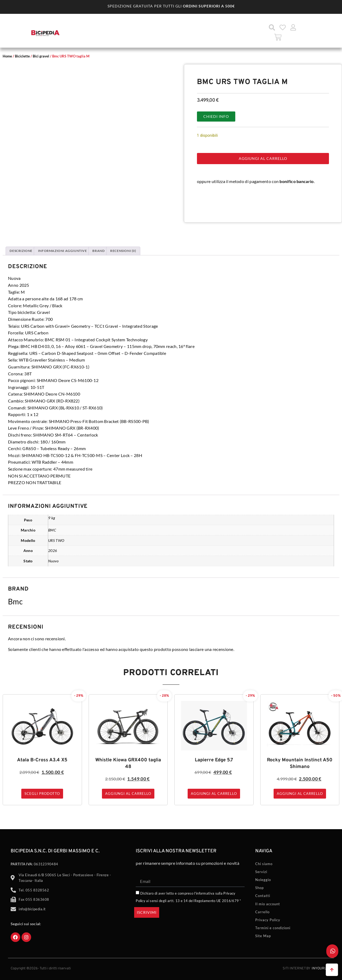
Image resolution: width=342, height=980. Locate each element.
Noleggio (263, 880)
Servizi (261, 872)
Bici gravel (41, 56)
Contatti (263, 896)
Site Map (263, 936)
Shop (259, 888)
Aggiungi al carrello (263, 158)
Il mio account (268, 904)
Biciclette (22, 56)
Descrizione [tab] (21, 251)
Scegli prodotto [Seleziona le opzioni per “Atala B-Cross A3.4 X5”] (42, 794)
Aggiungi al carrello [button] (128, 794)
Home (7, 56)
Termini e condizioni (273, 928)
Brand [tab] (98, 251)
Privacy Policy (268, 920)
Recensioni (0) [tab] (123, 251)
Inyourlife (322, 969)
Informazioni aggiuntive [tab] (63, 251)
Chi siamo (264, 864)
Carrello (262, 912)
